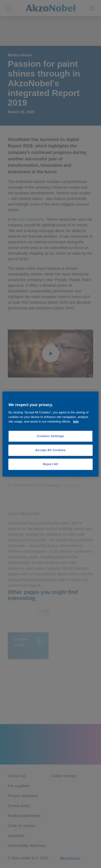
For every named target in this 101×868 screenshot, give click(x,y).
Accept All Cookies (50, 450)
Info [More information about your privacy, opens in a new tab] (76, 421)
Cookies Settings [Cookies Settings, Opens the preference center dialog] (50, 436)
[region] (50, 434)
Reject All (50, 464)
